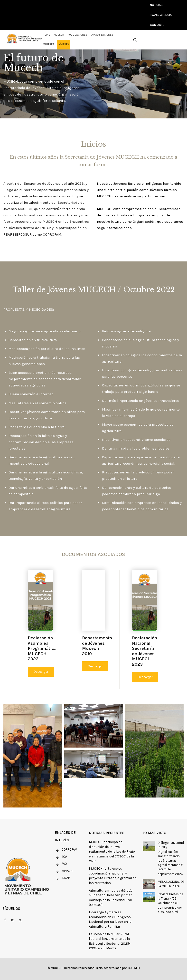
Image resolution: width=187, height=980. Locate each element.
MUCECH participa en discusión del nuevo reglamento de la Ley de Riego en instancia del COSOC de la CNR (112, 851)
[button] (135, 40)
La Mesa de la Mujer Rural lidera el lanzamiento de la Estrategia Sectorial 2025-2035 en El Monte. (110, 941)
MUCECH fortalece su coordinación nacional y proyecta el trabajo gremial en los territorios (113, 876)
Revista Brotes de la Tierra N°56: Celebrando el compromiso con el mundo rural (170, 903)
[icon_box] (61, 858)
